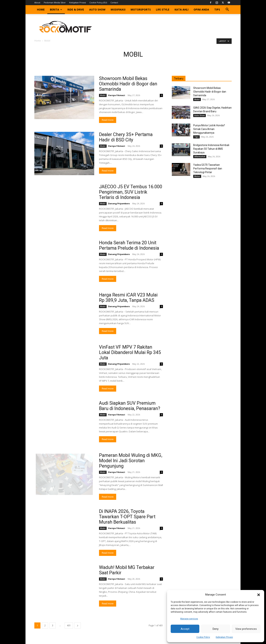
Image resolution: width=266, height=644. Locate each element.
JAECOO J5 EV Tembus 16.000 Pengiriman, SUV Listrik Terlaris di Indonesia (131, 192)
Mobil (103, 95)
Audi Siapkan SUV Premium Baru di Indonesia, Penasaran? (130, 406)
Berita (56, 9)
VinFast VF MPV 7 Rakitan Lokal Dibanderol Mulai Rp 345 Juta (130, 352)
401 (69, 625)
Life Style (163, 9)
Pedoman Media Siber (55, 2)
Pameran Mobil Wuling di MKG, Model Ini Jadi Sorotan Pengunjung (131, 461)
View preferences (246, 629)
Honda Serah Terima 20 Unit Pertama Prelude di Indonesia (129, 245)
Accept (185, 629)
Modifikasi (118, 9)
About (37, 2)
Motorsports (141, 9)
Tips (217, 9)
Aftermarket (200, 157)
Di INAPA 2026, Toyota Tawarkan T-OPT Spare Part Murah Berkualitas (127, 517)
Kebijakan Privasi (224, 637)
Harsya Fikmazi (117, 95)
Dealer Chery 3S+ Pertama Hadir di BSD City (126, 137)
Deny (216, 629)
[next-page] (78, 625)
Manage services (189, 619)
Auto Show (97, 9)
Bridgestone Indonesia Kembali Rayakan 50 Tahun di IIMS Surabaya (211, 149)
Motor (197, 176)
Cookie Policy (203, 637)
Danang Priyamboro (119, 203)
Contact (114, 2)
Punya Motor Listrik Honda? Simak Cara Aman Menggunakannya (209, 129)
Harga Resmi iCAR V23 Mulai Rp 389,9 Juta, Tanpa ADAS (128, 298)
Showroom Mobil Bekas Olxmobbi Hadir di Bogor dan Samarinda (128, 84)
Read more (108, 120)
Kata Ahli (181, 9)
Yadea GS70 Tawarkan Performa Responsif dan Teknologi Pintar (208, 169)
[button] (259, 595)
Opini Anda (201, 9)
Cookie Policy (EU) (98, 2)
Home (41, 9)
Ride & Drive (76, 9)
